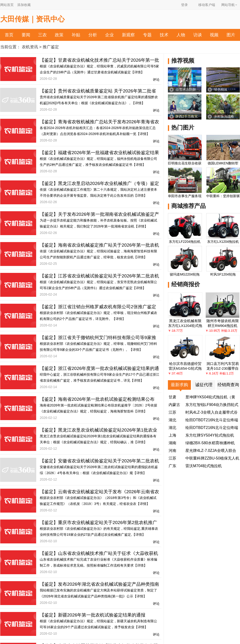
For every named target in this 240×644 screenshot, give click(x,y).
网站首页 (7, 5)
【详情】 (137, 72)
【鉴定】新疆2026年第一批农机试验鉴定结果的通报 (93, 615)
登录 (184, 5)
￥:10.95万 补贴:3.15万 (221, 331)
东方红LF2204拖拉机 (185, 242)
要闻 (26, 35)
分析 (93, 35)
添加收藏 (24, 5)
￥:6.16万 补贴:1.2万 (220, 373)
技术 (164, 35)
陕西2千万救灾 (187, 116)
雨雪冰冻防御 (186, 89)
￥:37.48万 (175, 373)
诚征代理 (204, 385)
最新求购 (179, 385)
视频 (214, 35)
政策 (59, 35)
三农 (42, 35)
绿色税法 (221, 89)
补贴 (76, 35)
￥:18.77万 (175, 331)
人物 (181, 35)
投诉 (131, 47)
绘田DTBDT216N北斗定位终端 (212, 420)
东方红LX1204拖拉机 (223, 242)
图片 (231, 35)
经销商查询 (228, 385)
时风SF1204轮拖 (223, 274)
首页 (9, 35)
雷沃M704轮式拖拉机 (204, 466)
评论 (156, 80)
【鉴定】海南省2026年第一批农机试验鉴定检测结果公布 (97, 399)
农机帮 (112, 47)
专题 (147, 35)
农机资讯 (30, 47)
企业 (109, 35)
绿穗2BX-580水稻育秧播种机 (210, 443)
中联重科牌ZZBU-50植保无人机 (212, 458)
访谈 (198, 35)
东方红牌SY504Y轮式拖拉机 (210, 435)
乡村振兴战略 (224, 116)
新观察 (128, 35)
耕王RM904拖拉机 (222, 326)
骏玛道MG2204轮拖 (185, 274)
